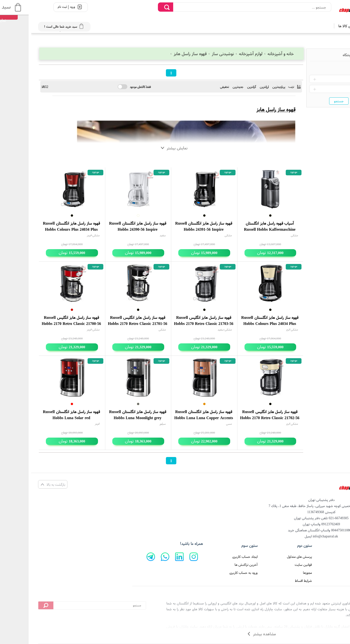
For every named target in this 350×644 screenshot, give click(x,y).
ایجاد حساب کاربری (214, 557)
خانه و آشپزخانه (248, 54)
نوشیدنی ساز (190, 54)
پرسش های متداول (268, 557)
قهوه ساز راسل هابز (158, 54)
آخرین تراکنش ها (215, 565)
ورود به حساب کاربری (212, 573)
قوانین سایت (272, 565)
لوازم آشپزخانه (218, 54)
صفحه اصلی (327, 557)
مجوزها (276, 573)
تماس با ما (328, 565)
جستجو (308, 101)
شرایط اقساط (272, 581)
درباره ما (330, 573)
